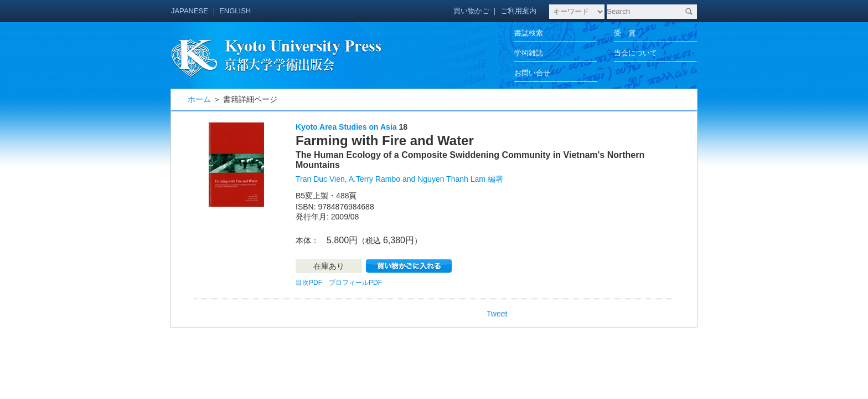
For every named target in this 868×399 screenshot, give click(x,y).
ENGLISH (235, 11)
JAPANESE (190, 11)
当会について (635, 53)
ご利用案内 (518, 11)
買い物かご (471, 11)
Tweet (497, 314)
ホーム (199, 99)
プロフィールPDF (355, 283)
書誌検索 (529, 33)
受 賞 (625, 33)
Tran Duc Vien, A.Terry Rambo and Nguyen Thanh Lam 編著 (399, 179)
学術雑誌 (529, 53)
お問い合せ (532, 73)
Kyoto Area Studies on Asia (346, 127)
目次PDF (309, 283)
